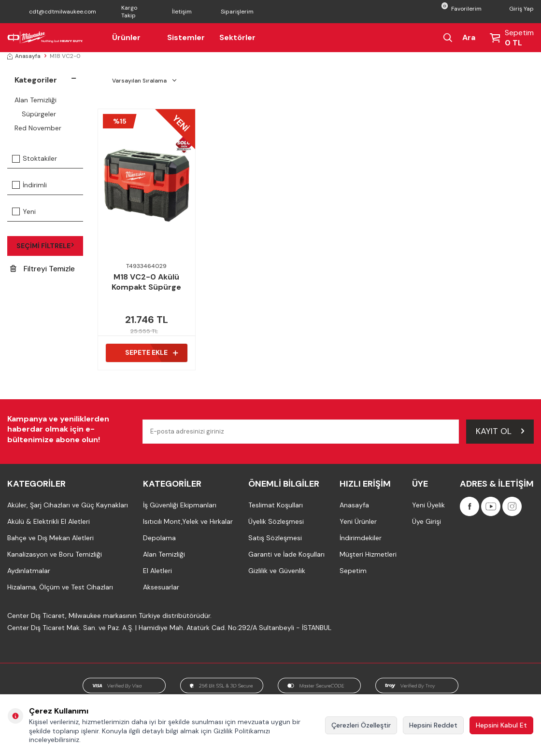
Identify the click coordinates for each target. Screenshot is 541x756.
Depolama (159, 538)
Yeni (24, 211)
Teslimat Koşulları (276, 505)
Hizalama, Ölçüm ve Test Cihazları (60, 587)
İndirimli (29, 185)
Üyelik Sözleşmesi (276, 521)
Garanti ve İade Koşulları (286, 554)
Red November (38, 128)
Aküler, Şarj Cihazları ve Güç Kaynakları (68, 505)
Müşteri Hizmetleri (368, 554)
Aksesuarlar (161, 587)
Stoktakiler (35, 158)
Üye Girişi (427, 521)
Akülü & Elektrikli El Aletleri (49, 521)
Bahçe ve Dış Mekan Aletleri (50, 538)
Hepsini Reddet (433, 725)
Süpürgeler (39, 114)
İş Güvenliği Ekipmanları (180, 505)
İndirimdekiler (361, 538)
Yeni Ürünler (358, 521)
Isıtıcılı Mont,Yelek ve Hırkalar (188, 521)
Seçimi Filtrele (45, 246)
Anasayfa (24, 56)
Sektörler (237, 37)
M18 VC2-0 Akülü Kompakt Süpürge (146, 282)
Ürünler (132, 37)
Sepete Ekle (151, 352)
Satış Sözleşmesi (275, 538)
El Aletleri (157, 571)
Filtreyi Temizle (43, 269)
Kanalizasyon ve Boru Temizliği (55, 554)
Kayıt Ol (500, 431)
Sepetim (353, 571)
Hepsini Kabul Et (501, 725)
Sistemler (186, 37)
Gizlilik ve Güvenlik (277, 571)
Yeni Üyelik (428, 505)
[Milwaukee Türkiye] (45, 38)
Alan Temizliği (36, 100)
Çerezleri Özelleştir (361, 725)
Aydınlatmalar (29, 571)
